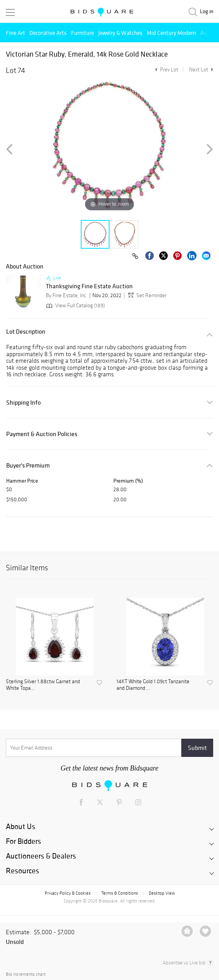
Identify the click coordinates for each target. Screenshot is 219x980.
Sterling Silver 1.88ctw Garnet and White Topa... (43, 685)
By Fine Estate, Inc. (67, 295)
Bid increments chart (26, 974)
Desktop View (162, 893)
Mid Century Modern (171, 33)
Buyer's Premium (28, 465)
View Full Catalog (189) (75, 306)
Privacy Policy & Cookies (68, 893)
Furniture (83, 33)
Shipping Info (23, 403)
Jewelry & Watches (120, 33)
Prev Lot (166, 70)
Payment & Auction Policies (42, 434)
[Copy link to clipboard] (135, 256)
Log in (207, 11)
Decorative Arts (48, 33)
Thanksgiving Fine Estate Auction (89, 286)
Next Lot (201, 70)
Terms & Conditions (120, 893)
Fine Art (16, 33)
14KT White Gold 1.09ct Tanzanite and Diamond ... (153, 685)
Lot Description (26, 332)
